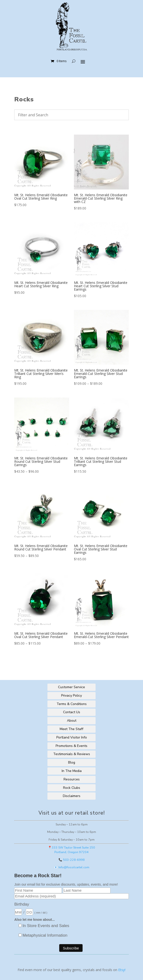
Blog (72, 762)
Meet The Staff (71, 729)
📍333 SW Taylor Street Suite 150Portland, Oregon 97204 (71, 850)
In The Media (72, 771)
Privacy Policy (71, 696)
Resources (72, 779)
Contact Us (72, 712)
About (72, 721)
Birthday (22, 904)
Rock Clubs (72, 788)
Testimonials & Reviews (72, 754)
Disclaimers (72, 796)
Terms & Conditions (72, 704)
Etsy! (122, 970)
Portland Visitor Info (72, 737)
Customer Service (71, 687)
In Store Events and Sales (46, 926)
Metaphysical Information (45, 935)
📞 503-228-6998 (72, 860)
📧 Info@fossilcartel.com (72, 867)
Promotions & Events (71, 746)
